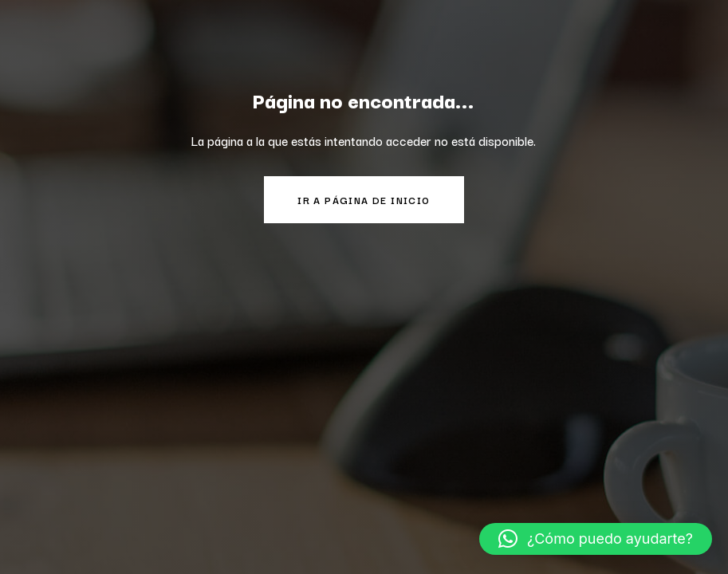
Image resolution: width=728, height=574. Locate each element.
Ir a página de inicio (364, 200)
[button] (596, 539)
